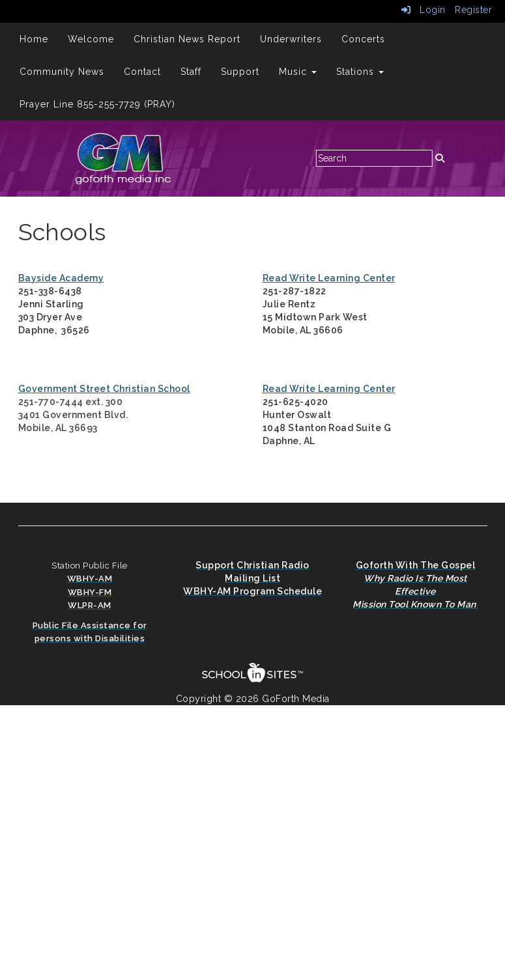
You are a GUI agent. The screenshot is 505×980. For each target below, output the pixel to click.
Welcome (91, 39)
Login (424, 10)
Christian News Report (187, 39)
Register (473, 10)
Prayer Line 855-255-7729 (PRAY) (97, 104)
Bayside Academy (61, 278)
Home (34, 39)
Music (298, 72)
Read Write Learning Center (329, 278)
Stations (360, 72)
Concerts (363, 39)
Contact (142, 72)
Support (240, 72)
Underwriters (291, 39)
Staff (191, 72)
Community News (62, 72)
